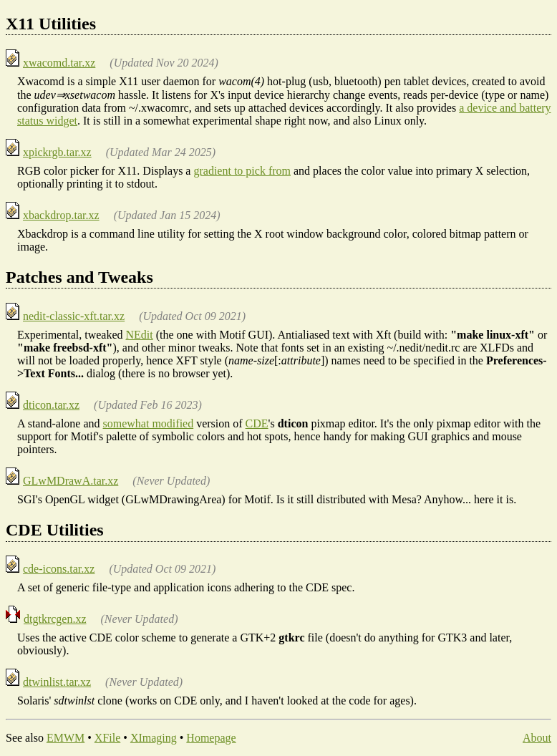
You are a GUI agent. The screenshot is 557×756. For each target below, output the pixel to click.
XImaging (154, 738)
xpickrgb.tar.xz (57, 152)
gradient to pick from (242, 171)
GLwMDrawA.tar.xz (71, 481)
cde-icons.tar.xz (59, 569)
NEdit (140, 335)
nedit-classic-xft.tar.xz (74, 316)
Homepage (211, 738)
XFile (107, 738)
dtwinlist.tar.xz (57, 682)
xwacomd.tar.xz (59, 63)
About (537, 738)
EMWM (66, 738)
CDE (257, 423)
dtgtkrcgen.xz (55, 619)
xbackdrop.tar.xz (61, 215)
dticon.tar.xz (51, 405)
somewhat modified (149, 423)
